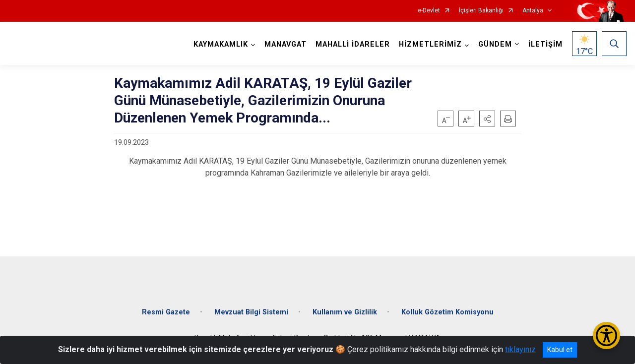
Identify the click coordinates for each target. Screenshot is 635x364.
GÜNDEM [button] (495, 44)
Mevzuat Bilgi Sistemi (251, 312)
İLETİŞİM (545, 44)
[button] (487, 119)
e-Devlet (429, 11)
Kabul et (560, 350)
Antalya (533, 11)
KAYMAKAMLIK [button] (221, 44)
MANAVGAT (286, 44)
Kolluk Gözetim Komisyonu (447, 312)
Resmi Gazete (166, 312)
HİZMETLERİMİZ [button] (430, 44)
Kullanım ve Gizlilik (345, 312)
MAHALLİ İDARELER (353, 44)
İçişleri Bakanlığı (481, 11)
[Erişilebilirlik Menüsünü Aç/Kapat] (606, 335)
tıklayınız (520, 349)
